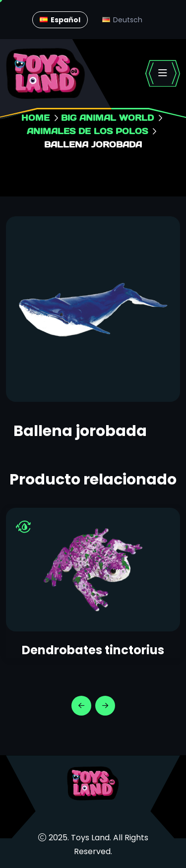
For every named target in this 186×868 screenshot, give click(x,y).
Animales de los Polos (87, 131)
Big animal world (107, 118)
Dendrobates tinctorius (93, 650)
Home (35, 118)
